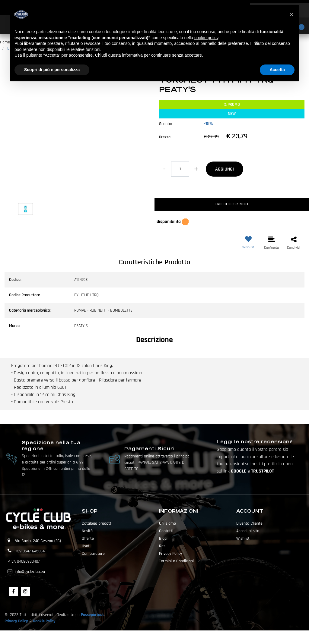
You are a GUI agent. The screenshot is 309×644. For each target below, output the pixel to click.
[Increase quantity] (196, 169)
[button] (77, 141)
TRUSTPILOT (263, 471)
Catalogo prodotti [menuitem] (97, 523)
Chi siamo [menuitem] (167, 523)
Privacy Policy (16, 621)
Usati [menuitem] (86, 546)
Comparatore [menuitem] (93, 554)
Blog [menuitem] (163, 539)
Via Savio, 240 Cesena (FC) (38, 541)
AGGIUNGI (225, 169)
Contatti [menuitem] (166, 531)
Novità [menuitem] (87, 531)
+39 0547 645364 (30, 551)
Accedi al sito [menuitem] (248, 531)
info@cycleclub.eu (30, 572)
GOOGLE (239, 471)
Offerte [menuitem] (88, 539)
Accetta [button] (277, 70)
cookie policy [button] (206, 38)
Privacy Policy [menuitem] (170, 554)
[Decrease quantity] (164, 169)
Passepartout (92, 615)
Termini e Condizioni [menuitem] (176, 561)
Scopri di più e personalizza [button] (52, 70)
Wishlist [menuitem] (243, 539)
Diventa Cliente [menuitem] (249, 523)
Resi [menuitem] (163, 546)
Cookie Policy (44, 621)
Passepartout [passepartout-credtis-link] (165, 637)
